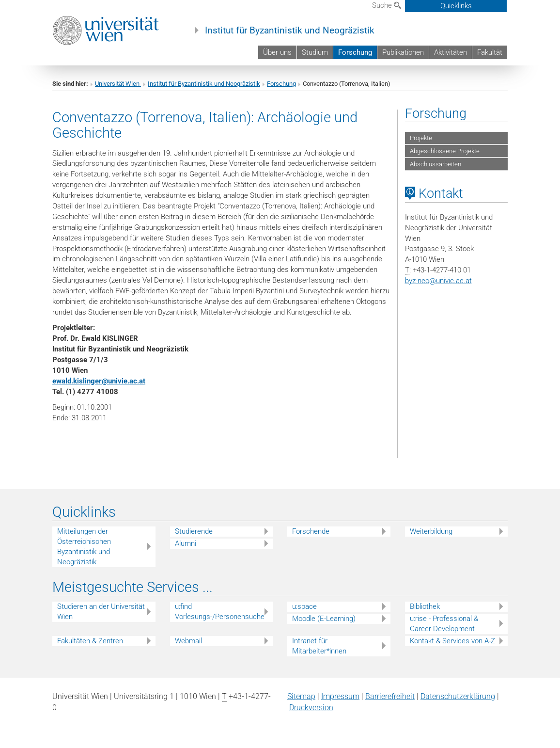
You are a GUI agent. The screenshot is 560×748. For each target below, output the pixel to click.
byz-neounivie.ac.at (438, 281)
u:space (304, 606)
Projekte (421, 138)
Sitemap (301, 696)
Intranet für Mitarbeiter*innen (319, 646)
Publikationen (403, 52)
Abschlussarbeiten (436, 164)
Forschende (311, 531)
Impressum (340, 696)
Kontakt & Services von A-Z (452, 641)
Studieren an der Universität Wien (101, 612)
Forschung (355, 52)
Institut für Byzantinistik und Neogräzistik (290, 31)
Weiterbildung (431, 531)
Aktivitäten (451, 52)
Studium (315, 52)
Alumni (186, 543)
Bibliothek (425, 606)
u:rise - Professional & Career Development (444, 624)
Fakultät (490, 52)
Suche (387, 5)
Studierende (194, 531)
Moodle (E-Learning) (324, 619)
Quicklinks (456, 6)
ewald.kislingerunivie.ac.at (99, 381)
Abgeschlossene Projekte (445, 151)
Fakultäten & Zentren (90, 641)
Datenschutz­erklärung (458, 696)
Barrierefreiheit (390, 696)
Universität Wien (118, 84)
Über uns (277, 52)
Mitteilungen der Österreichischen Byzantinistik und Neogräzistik (84, 547)
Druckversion (311, 708)
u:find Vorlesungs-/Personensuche (220, 612)
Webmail (188, 641)
